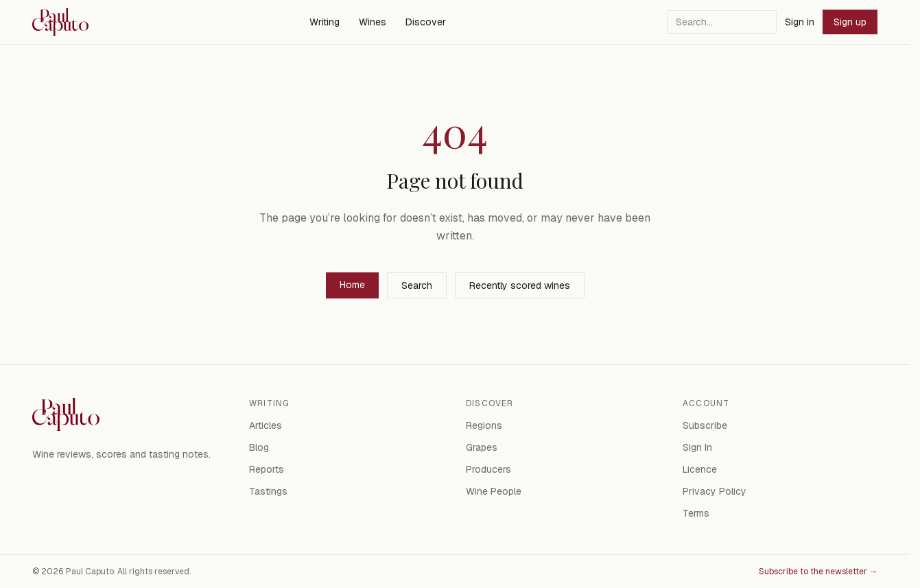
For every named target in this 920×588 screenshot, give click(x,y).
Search (417, 285)
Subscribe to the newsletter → (818, 572)
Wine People (494, 491)
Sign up (850, 22)
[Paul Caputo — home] (60, 22)
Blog (259, 447)
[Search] (722, 22)
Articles (266, 425)
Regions (484, 425)
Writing (325, 22)
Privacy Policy (715, 491)
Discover (426, 22)
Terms (696, 513)
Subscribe (705, 425)
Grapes (482, 447)
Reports (267, 469)
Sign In (697, 447)
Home (352, 285)
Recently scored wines (520, 285)
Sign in (800, 22)
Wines (373, 22)
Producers (488, 469)
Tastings (268, 491)
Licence (700, 469)
